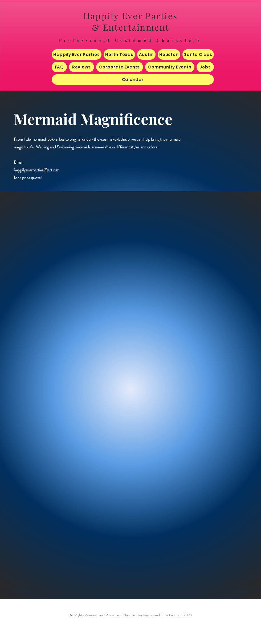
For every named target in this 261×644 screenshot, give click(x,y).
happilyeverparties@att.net (36, 170)
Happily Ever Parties (130, 16)
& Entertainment (131, 27)
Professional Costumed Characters (131, 40)
